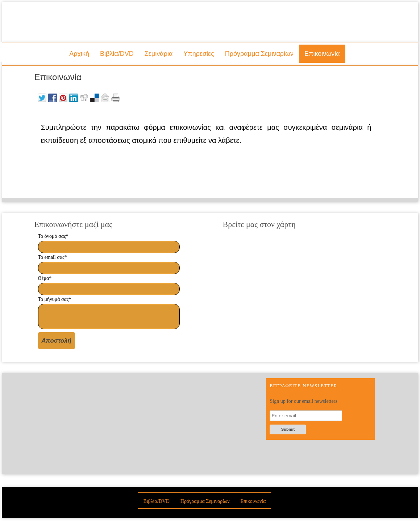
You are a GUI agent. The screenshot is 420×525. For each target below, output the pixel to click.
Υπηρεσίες (199, 54)
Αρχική (79, 54)
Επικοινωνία (322, 54)
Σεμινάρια (159, 54)
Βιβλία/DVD (117, 54)
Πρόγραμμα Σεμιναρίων (259, 54)
